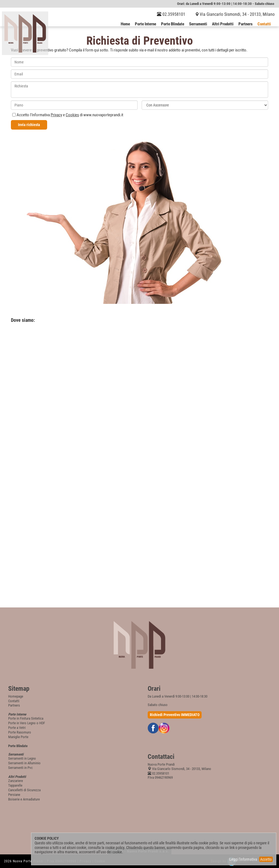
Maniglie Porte (18, 737)
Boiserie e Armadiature (24, 799)
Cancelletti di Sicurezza (24, 790)
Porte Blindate (173, 24)
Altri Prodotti (223, 24)
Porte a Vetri (17, 728)
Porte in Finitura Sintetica (26, 718)
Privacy (56, 115)
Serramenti (198, 24)
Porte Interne (145, 24)
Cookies (72, 115)
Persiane (14, 795)
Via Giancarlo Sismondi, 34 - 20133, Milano (237, 14)
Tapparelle (15, 785)
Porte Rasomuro (20, 732)
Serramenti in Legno (22, 758)
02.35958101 (171, 14)
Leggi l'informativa (243, 859)
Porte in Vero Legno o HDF (27, 723)
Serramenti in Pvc (20, 768)
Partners (245, 24)
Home (125, 24)
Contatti (264, 24)
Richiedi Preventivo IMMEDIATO (175, 715)
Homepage (16, 696)
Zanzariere (16, 781)
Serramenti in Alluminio (24, 763)
